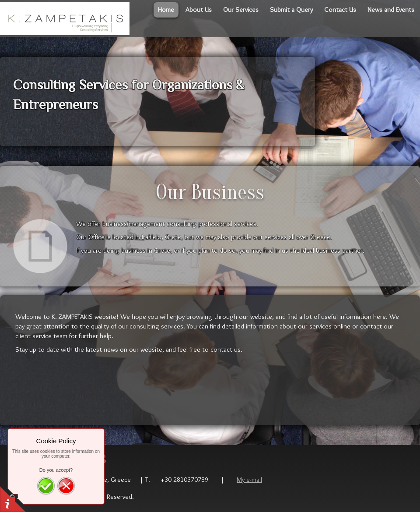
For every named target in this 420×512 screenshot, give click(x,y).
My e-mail (249, 479)
